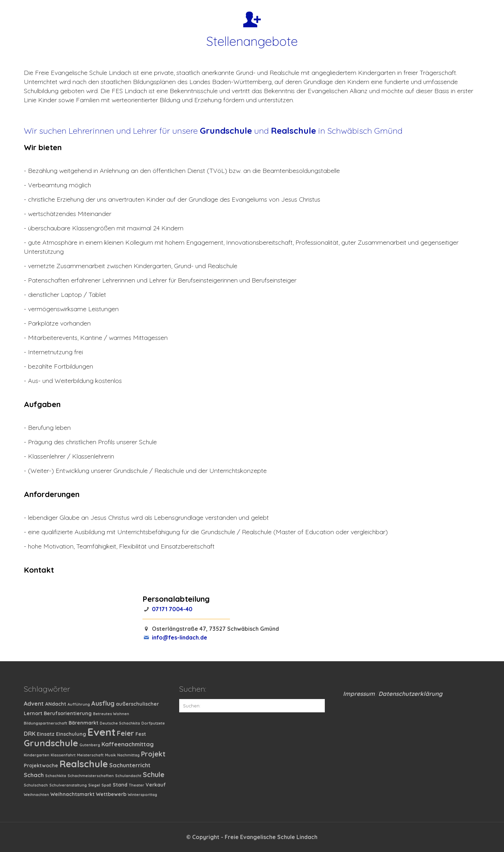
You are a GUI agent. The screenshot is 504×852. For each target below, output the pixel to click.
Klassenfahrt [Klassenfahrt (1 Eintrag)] (63, 755)
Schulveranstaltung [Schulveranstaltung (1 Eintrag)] (68, 785)
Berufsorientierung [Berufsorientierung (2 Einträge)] (68, 713)
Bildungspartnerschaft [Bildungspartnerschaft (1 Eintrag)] (45, 723)
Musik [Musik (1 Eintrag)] (110, 755)
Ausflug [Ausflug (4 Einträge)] (103, 703)
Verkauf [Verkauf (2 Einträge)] (156, 785)
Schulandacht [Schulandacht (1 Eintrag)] (128, 776)
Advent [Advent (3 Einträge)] (34, 704)
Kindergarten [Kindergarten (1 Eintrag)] (37, 755)
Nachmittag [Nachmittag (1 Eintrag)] (128, 755)
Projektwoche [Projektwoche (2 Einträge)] (41, 766)
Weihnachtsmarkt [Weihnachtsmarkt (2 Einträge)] (72, 794)
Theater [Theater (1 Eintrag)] (136, 785)
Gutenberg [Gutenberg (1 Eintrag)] (90, 745)
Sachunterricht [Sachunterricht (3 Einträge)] (130, 765)
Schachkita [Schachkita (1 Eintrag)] (56, 776)
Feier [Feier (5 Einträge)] (125, 733)
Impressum (359, 694)
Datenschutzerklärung (410, 694)
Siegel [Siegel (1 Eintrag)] (94, 785)
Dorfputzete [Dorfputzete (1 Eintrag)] (153, 723)
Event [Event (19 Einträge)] (101, 732)
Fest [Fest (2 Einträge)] (141, 734)
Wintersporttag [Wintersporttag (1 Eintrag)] (142, 795)
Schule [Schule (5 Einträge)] (154, 774)
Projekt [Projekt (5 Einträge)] (153, 754)
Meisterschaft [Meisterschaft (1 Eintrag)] (90, 755)
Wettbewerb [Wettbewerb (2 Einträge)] (111, 794)
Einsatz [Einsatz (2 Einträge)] (46, 734)
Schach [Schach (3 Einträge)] (34, 775)
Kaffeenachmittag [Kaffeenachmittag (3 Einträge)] (128, 744)
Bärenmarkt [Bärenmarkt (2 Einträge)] (83, 723)
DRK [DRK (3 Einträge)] (30, 734)
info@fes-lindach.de (180, 637)
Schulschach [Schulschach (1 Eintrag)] (36, 785)
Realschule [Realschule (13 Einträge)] (84, 764)
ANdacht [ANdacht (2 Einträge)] (56, 704)
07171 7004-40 (172, 609)
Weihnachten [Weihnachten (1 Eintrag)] (36, 795)
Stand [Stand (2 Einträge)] (120, 785)
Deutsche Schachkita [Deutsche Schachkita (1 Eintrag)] (120, 723)
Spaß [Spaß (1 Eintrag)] (106, 785)
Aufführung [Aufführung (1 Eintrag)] (79, 704)
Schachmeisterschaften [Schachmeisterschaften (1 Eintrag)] (91, 776)
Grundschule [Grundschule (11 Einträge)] (51, 743)
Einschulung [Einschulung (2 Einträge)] (71, 734)
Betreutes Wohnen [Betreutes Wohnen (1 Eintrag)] (111, 714)
